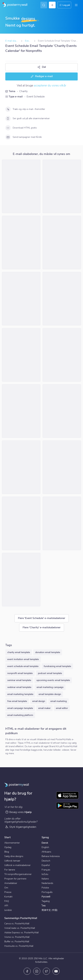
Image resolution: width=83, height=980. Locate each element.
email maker (44, 708)
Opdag (8, 847)
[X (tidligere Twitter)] (46, 971)
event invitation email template (23, 659)
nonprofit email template (20, 673)
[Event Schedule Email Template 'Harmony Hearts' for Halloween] (62, 355)
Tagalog (46, 901)
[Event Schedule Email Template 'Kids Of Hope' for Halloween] (62, 523)
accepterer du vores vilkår (50, 85)
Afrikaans (46, 852)
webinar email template (19, 687)
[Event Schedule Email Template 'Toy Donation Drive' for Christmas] (62, 243)
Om (6, 888)
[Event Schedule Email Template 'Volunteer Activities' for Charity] (62, 411)
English (45, 847)
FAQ (7, 901)
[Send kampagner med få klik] (8, 137)
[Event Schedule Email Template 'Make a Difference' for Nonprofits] (21, 355)
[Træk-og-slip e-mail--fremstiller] (8, 109)
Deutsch (46, 861)
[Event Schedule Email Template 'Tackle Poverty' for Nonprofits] (62, 186)
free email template (17, 701)
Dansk (45, 843)
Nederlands (47, 883)
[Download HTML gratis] (8, 128)
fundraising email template (57, 666)
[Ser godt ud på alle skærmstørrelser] (8, 119)
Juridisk (8, 910)
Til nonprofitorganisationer (18, 874)
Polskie (45, 888)
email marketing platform (20, 715)
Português (47, 892)
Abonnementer (12, 843)
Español (46, 865)
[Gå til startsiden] (14, 5)
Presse (8, 892)
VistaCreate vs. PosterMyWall (20, 928)
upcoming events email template (53, 680)
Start (7, 837)
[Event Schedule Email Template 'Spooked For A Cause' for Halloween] (21, 523)
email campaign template (20, 708)
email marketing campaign (50, 687)
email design (39, 701)
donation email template (48, 652)
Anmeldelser (11, 883)
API (6, 906)
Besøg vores (18, 812)
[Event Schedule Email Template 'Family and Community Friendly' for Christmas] (21, 299)
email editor (62, 708)
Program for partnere (15, 879)
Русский (46, 897)
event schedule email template (23, 666)
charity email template (19, 652)
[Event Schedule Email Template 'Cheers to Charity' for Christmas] (62, 299)
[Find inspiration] (44, 5)
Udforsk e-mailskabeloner (17, 865)
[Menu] (76, 5)
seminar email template (19, 680)
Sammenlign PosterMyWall (21, 918)
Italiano (45, 879)
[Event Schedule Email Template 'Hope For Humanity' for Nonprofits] (62, 467)
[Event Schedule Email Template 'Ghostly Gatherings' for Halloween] (21, 467)
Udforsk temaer (12, 861)
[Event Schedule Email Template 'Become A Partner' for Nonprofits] (21, 243)
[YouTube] (56, 971)
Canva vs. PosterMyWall (17, 924)
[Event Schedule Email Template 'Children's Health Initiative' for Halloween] (21, 411)
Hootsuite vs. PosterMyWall (19, 946)
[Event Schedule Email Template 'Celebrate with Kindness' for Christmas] (21, 580)
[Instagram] (37, 971)
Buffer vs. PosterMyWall (17, 942)
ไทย (44, 906)
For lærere (10, 870)
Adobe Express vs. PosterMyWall (21, 933)
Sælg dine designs (14, 856)
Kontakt (8, 897)
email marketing (59, 701)
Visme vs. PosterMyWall (17, 937)
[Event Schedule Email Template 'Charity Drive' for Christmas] (21, 186)
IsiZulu (45, 874)
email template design (50, 694)
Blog (7, 852)
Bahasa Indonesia (51, 856)
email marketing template (20, 694)
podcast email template (50, 673)
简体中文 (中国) (50, 910)
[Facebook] (27, 971)
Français (46, 870)
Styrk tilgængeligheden (21, 827)
